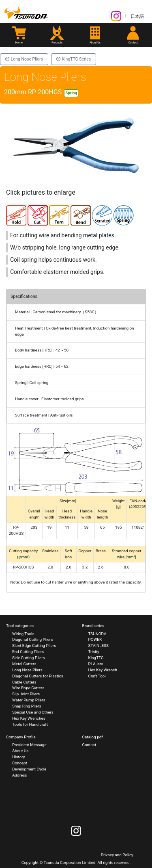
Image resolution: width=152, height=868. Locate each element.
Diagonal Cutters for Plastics (38, 676)
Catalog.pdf (93, 737)
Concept (20, 763)
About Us (20, 751)
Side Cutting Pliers (29, 658)
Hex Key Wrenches (29, 718)
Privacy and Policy (117, 855)
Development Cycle (29, 769)
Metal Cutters (24, 664)
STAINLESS (98, 646)
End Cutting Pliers (28, 652)
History (19, 757)
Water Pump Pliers (29, 700)
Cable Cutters (24, 682)
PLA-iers (96, 664)
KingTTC (96, 658)
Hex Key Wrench (103, 670)
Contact (89, 745)
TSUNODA (97, 634)
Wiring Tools (23, 634)
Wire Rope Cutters (28, 688)
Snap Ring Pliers (27, 706)
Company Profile (21, 737)
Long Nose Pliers (24, 59)
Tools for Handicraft (30, 724)
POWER (95, 639)
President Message (29, 745)
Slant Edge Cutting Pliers (34, 646)
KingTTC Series (74, 59)
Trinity (94, 652)
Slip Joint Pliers (26, 694)
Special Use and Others (33, 712)
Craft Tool (97, 676)
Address (19, 775)
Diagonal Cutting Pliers (32, 639)
